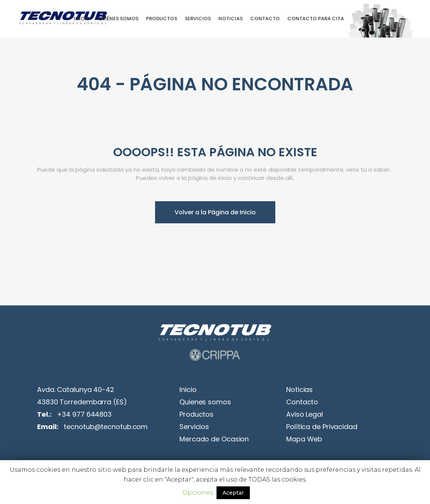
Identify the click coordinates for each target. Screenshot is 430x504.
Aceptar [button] (233, 493)
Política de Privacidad (322, 427)
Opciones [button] (198, 493)
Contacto (302, 402)
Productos (196, 414)
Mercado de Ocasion (214, 439)
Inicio (188, 390)
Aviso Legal (305, 414)
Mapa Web (304, 439)
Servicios (194, 427)
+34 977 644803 (84, 414)
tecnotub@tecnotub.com (106, 427)
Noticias (299, 390)
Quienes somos (205, 402)
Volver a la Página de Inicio (215, 212)
